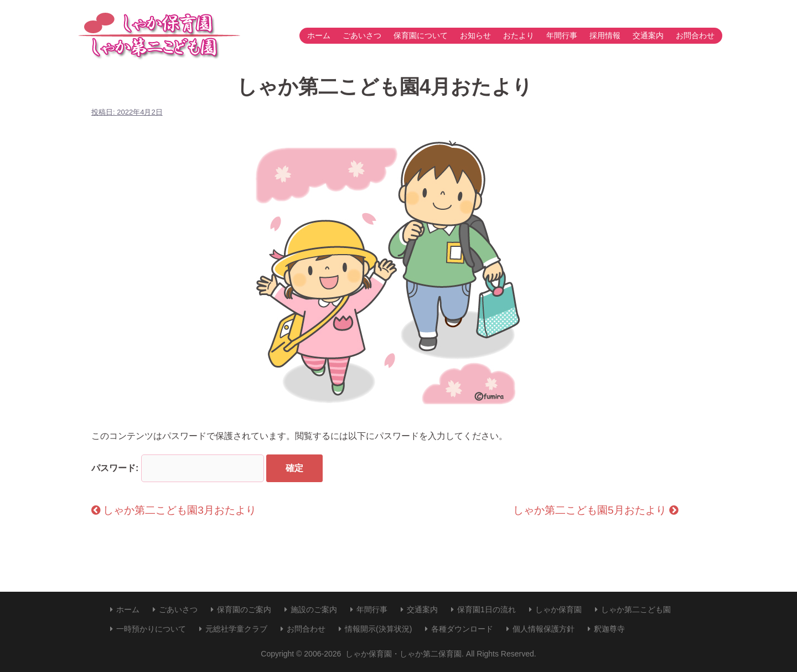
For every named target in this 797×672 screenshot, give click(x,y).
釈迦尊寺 (609, 629)
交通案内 (648, 35)
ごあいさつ (362, 35)
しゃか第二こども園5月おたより (596, 510)
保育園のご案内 (244, 609)
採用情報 (605, 35)
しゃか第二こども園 (636, 609)
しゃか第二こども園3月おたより (174, 510)
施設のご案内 (314, 609)
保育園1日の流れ (487, 609)
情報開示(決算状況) (378, 629)
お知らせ (475, 35)
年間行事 (562, 35)
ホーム (319, 35)
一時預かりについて (151, 629)
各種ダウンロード (462, 629)
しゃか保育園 (558, 609)
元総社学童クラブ (236, 629)
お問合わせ (695, 35)
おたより (519, 35)
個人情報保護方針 (544, 629)
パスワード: (178, 468)
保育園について (421, 35)
